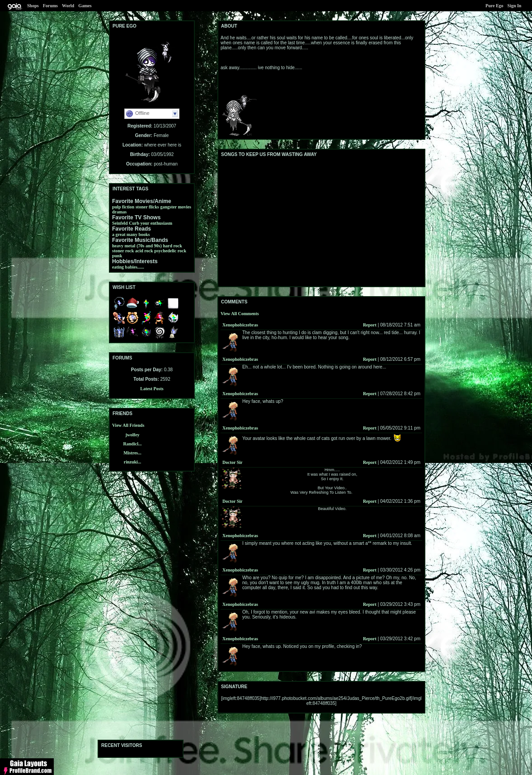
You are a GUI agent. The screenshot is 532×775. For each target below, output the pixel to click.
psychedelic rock (170, 251)
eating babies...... (128, 267)
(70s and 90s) (149, 246)
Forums (50, 6)
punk (117, 256)
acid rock (144, 251)
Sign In (515, 6)
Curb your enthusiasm (151, 223)
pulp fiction (123, 207)
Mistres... (132, 453)
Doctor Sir (233, 462)
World (68, 6)
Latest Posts (152, 389)
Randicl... (133, 444)
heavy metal (124, 246)
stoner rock (123, 251)
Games (85, 6)
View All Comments (240, 314)
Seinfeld (120, 223)
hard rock (173, 246)
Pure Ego (494, 6)
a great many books (131, 234)
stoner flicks (147, 207)
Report (370, 325)
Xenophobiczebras (240, 325)
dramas (119, 212)
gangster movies (176, 207)
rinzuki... (133, 462)
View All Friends (128, 425)
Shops (33, 6)
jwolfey (132, 435)
